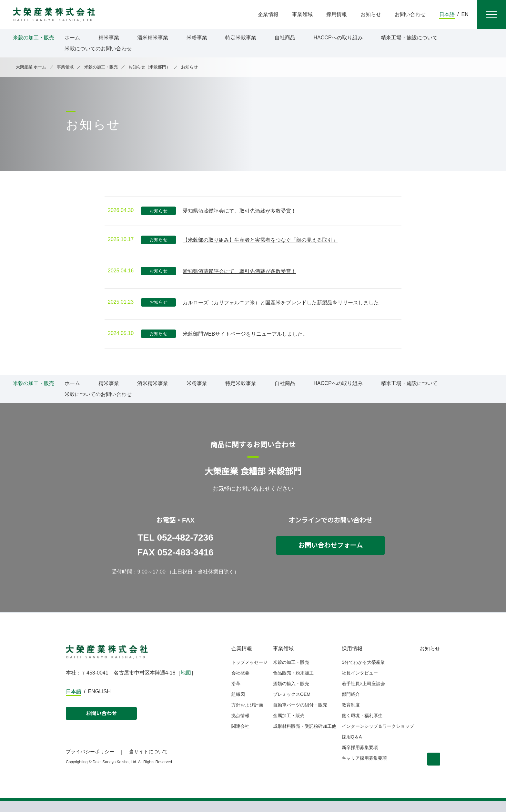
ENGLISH (100, 703)
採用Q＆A (352, 748)
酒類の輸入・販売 (291, 695)
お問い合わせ (101, 725)
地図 (187, 684)
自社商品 (285, 38)
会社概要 (240, 684)
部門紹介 (351, 705)
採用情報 (352, 660)
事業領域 (283, 660)
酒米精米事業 (153, 38)
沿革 (236, 695)
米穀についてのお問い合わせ (98, 49)
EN (465, 15)
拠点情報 (240, 726)
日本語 (447, 15)
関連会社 (240, 737)
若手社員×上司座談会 (365, 695)
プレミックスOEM (291, 705)
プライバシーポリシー (90, 762)
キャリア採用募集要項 (365, 769)
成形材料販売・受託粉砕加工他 (305, 737)
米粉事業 (197, 38)
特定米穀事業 (241, 38)
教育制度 (351, 716)
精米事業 (109, 38)
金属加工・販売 (289, 726)
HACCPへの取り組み (338, 38)
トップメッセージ (249, 673)
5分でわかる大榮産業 (364, 673)
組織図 (238, 705)
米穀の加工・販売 (291, 673)
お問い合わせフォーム (331, 556)
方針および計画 (247, 716)
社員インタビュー (360, 684)
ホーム (72, 38)
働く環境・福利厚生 (362, 726)
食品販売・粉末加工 (293, 684)
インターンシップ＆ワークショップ (378, 737)
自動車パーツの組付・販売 (300, 716)
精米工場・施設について (408, 38)
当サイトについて (148, 762)
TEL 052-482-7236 (176, 549)
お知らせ (430, 660)
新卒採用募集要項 (360, 758)
